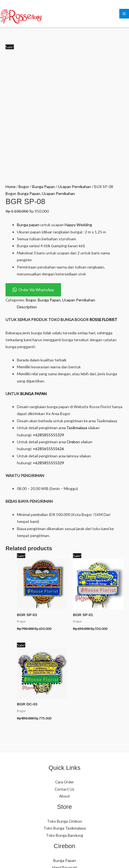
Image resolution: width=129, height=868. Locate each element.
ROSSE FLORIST (103, 209)
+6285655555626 (48, 339)
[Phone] (60, 822)
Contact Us (64, 679)
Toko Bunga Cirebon (65, 711)
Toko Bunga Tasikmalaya (65, 718)
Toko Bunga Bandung (65, 725)
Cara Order (64, 672)
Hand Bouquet (65, 757)
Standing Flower (64, 764)
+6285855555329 (48, 325)
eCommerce (74, 857)
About (64, 686)
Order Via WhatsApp (33, 180)
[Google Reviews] (85, 822)
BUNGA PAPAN (33, 284)
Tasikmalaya (77, 318)
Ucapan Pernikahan (74, 76)
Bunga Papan (44, 76)
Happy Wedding (78, 115)
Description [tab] (27, 197)
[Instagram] (52, 822)
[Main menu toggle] (124, 14)
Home (11, 76)
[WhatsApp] (44, 822)
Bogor (24, 76)
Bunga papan (28, 115)
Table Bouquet (65, 771)
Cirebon (73, 332)
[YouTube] (77, 822)
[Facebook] (69, 822)
